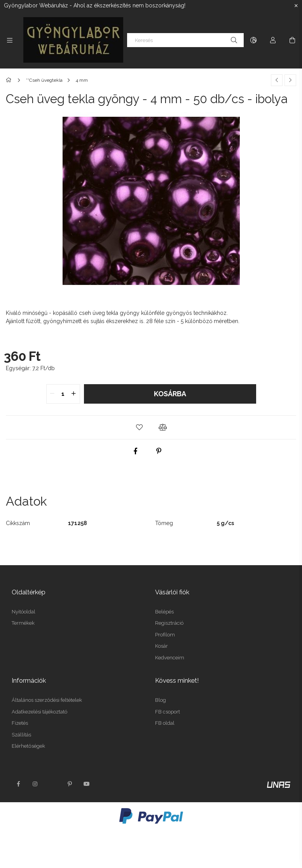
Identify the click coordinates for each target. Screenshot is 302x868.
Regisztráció (169, 623)
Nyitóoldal (24, 612)
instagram (35, 784)
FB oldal (165, 723)
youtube (87, 784)
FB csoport (168, 712)
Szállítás (21, 735)
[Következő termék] (290, 80)
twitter (52, 784)
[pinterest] (159, 451)
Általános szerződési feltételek (47, 700)
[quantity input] (63, 394)
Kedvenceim (170, 658)
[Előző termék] (277, 80)
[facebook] (135, 451)
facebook (18, 784)
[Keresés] (185, 40)
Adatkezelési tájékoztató (39, 712)
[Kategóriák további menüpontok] (10, 40)
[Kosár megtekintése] (292, 40)
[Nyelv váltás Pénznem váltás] (253, 40)
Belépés (164, 612)
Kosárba (170, 394)
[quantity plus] (74, 394)
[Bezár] (296, 6)
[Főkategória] (10, 80)
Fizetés (20, 723)
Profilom (165, 635)
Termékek (23, 623)
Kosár (161, 646)
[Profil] (273, 40)
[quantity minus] (52, 394)
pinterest (70, 784)
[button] (140, 427)
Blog (161, 700)
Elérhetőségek (28, 746)
